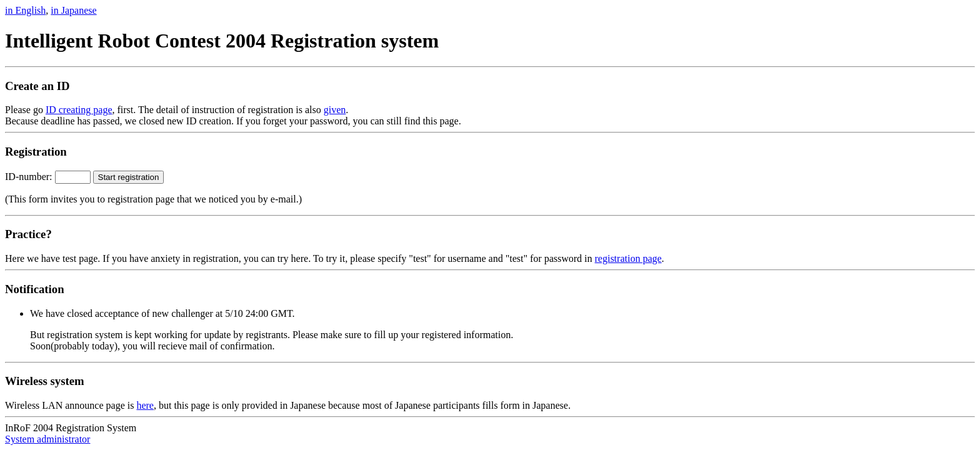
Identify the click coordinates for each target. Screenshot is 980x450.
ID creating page (79, 110)
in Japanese (73, 10)
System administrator (47, 439)
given (335, 110)
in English (25, 10)
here (145, 405)
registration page (628, 258)
